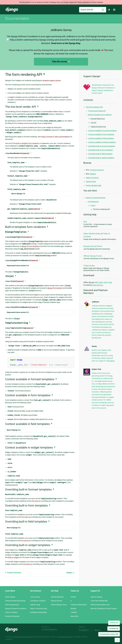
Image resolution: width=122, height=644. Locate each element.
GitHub (73, 597)
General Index (91, 182)
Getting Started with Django (15, 601)
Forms (93, 205)
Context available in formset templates (102, 131)
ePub (110, 282)
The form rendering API (94, 107)
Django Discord (56, 601)
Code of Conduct (11, 612)
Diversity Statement (12, 616)
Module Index (94, 234)
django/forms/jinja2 (55, 288)
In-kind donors (49, 630)
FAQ (85, 222)
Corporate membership (99, 601)
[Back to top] (117, 640)
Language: (114, 628)
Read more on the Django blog (66, 43)
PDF (106, 282)
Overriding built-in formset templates (102, 146)
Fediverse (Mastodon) (79, 605)
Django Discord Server (93, 246)
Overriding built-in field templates (100, 154)
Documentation (17, 18)
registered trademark (65, 637)
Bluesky (74, 608)
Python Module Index (94, 185)
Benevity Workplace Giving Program (104, 608)
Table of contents (92, 178)
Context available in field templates (101, 138)
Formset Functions (13, 573)
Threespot (84, 630)
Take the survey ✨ (61, 62)
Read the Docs (98, 285)
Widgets (70, 573)
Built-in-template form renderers (100, 115)
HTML (101, 282)
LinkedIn (74, 612)
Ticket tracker (89, 266)
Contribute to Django (38, 601)
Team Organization (12, 605)
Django (12, 10)
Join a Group (35, 597)
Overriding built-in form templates (100, 150)
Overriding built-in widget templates (101, 158)
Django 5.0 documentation (96, 198)
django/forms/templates (31, 246)
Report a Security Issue (39, 608)
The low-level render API (97, 111)
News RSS (74, 616)
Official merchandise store (100, 605)
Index (86, 234)
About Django (10, 597)
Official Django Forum (93, 256)
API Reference (93, 202)
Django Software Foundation (16, 608)
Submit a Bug (35, 605)
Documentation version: (109, 634)
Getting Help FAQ (57, 597)
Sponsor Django (96, 597)
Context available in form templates (101, 134)
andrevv (100, 630)
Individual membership (38, 612)
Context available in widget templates (102, 142)
